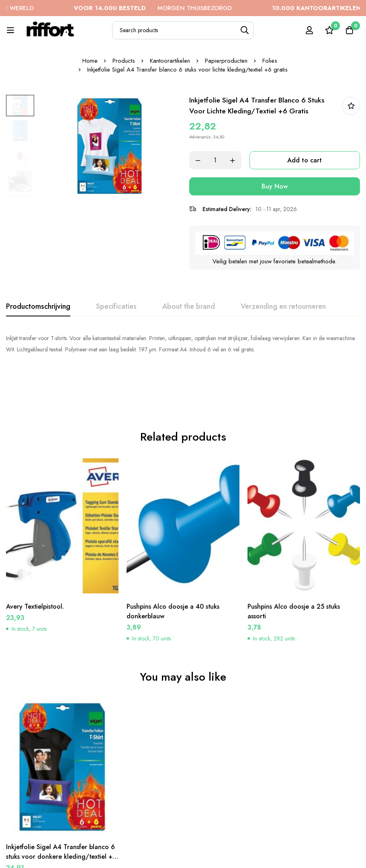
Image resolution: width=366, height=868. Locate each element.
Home (90, 61)
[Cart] (350, 30)
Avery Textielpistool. (35, 560)
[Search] (245, 30)
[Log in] (309, 30)
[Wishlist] (329, 30)
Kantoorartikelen (170, 61)
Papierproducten (226, 61)
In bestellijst (351, 106)
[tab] (38, 307)
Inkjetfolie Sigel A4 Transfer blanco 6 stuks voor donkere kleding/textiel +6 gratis (62, 810)
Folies (270, 61)
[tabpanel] (183, 344)
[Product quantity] (215, 160)
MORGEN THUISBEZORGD (170, 8)
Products (124, 61)
